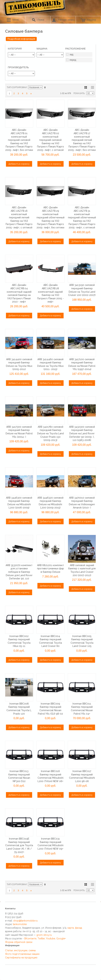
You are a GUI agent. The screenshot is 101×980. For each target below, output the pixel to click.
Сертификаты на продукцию (21, 958)
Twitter (41, 939)
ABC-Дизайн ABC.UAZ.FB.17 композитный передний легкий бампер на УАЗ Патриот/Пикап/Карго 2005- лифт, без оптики (82, 140)
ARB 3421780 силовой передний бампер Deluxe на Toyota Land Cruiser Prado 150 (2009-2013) (50, 433)
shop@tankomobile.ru (25, 921)
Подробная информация (21, 39)
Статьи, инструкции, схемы (20, 950)
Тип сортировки (17, 87)
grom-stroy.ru (44, 935)
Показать (79, 93)
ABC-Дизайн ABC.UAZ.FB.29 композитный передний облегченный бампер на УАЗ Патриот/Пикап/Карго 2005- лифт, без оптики (50, 217)
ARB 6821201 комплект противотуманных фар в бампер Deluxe (50, 569)
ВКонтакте (30, 939)
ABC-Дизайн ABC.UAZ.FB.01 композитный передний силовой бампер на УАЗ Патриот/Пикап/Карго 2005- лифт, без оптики (19, 140)
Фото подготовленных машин (22, 954)
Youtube (50, 939)
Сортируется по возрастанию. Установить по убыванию (46, 87)
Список (92, 87)
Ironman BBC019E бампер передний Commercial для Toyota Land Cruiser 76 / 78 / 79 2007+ (19, 845)
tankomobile (20, 924)
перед (73, 60)
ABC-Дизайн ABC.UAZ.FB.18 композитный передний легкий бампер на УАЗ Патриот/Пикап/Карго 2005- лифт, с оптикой (19, 217)
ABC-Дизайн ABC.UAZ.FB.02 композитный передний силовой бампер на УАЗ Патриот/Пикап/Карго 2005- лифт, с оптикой (50, 140)
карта (71, 928)
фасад (78, 928)
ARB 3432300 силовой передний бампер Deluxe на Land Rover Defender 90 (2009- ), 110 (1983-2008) (82, 433)
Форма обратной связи (19, 942)
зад (71, 54)
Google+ (61, 939)
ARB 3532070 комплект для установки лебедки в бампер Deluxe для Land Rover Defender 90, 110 (19, 572)
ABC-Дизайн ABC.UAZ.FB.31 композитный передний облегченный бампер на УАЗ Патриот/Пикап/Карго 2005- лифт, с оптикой (82, 217)
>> (31, 94)
